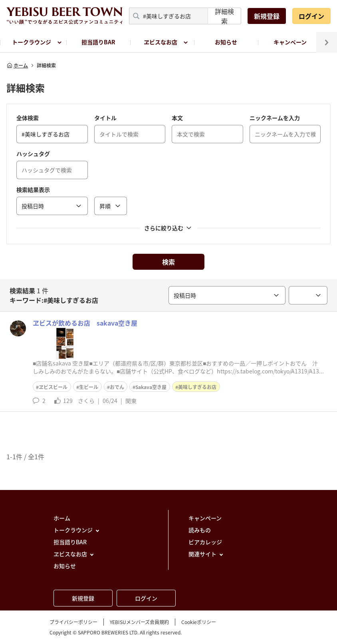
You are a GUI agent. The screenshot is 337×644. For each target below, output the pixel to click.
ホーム (17, 65)
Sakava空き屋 (151, 387)
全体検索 (28, 118)
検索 (168, 262)
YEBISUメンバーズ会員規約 (139, 622)
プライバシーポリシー (73, 622)
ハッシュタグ (33, 154)
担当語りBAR (98, 42)
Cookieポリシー (199, 622)
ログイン (311, 16)
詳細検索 (224, 16)
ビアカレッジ (205, 542)
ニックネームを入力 (275, 118)
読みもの (200, 530)
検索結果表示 (33, 190)
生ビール (89, 387)
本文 (177, 118)
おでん (117, 387)
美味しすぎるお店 (197, 387)
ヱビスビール (53, 387)
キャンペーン (290, 42)
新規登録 (267, 16)
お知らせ (226, 42)
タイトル (105, 118)
